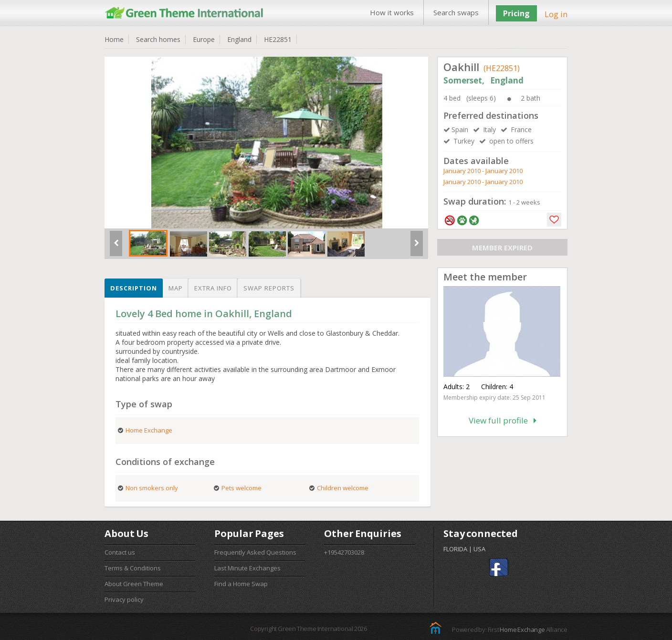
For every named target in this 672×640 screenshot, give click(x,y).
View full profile (503, 420)
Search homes (158, 39)
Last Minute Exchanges (247, 568)
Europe (204, 39)
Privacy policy (124, 599)
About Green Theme (134, 584)
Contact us (120, 552)
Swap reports (269, 288)
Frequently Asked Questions (255, 552)
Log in (556, 14)
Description (134, 288)
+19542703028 (344, 552)
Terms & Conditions (133, 568)
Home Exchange (522, 630)
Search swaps (456, 12)
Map (176, 288)
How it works (392, 12)
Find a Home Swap (241, 584)
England (239, 39)
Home (114, 39)
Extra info (213, 288)
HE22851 (278, 39)
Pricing (516, 13)
